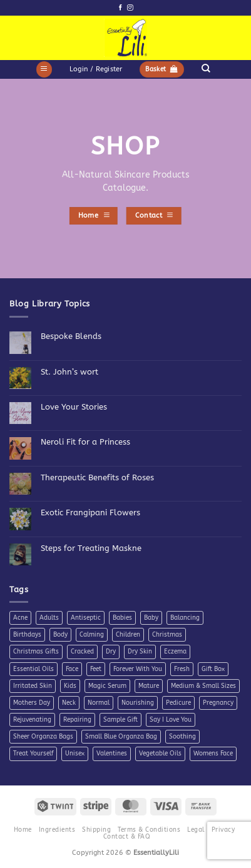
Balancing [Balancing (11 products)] (185, 618)
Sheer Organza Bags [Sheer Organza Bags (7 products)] (43, 737)
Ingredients (57, 830)
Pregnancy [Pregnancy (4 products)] (218, 703)
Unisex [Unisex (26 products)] (75, 754)
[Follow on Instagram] (130, 8)
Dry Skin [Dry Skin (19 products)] (140, 652)
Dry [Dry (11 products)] (111, 652)
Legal (196, 830)
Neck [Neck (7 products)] (69, 703)
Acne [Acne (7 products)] (20, 618)
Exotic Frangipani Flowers (90, 512)
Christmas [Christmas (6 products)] (167, 635)
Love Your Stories (74, 407)
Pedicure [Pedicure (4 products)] (178, 703)
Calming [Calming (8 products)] (92, 635)
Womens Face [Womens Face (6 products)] (213, 754)
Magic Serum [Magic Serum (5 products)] (107, 686)
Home (23, 830)
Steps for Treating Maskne (91, 548)
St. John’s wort (69, 372)
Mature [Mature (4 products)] (149, 686)
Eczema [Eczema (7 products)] (175, 652)
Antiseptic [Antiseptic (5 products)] (86, 618)
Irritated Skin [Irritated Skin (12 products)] (33, 686)
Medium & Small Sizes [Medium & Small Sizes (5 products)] (203, 686)
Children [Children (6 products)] (128, 635)
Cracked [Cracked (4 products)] (82, 652)
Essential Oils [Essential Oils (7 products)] (33, 669)
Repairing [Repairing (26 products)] (77, 720)
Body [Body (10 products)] (60, 635)
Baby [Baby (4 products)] (151, 618)
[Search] (206, 68)
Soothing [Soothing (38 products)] (182, 737)
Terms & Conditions (149, 830)
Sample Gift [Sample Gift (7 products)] (120, 720)
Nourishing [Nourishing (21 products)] (138, 703)
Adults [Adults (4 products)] (49, 618)
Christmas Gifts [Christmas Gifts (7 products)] (36, 652)
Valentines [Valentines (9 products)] (112, 754)
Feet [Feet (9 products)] (96, 669)
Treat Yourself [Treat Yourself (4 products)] (33, 754)
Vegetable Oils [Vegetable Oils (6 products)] (160, 754)
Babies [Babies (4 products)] (122, 618)
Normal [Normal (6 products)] (99, 703)
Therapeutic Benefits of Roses (97, 477)
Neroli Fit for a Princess (85, 442)
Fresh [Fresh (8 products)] (182, 669)
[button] (44, 69)
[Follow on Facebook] (120, 8)
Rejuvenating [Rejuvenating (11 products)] (32, 720)
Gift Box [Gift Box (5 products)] (213, 669)
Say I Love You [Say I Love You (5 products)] (171, 720)
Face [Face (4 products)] (72, 669)
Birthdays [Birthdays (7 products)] (27, 635)
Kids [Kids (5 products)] (70, 686)
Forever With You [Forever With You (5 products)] (138, 669)
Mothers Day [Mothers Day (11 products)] (32, 703)
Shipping (96, 830)
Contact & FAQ (127, 837)
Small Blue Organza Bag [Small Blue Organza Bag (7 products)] (121, 737)
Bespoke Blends (71, 336)
